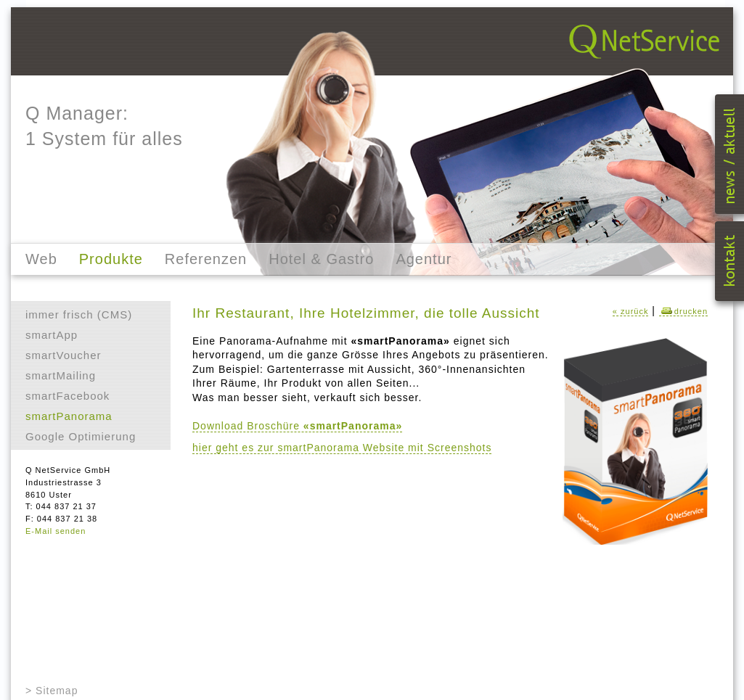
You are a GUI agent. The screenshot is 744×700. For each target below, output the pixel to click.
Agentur (424, 259)
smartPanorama (69, 416)
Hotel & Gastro (321, 259)
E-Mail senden (56, 531)
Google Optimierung (81, 436)
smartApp (52, 335)
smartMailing (61, 375)
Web (41, 259)
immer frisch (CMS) (79, 314)
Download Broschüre (297, 426)
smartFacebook (68, 396)
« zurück (631, 311)
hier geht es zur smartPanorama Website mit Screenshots (342, 448)
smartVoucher (64, 355)
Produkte (111, 259)
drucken (683, 311)
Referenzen (206, 259)
